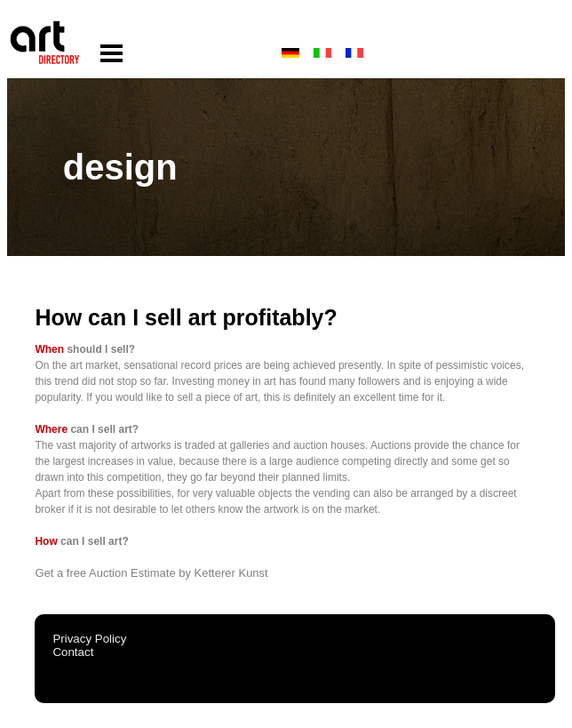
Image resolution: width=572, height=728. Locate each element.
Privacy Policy (89, 639)
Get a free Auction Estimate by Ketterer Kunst (151, 573)
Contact (73, 652)
